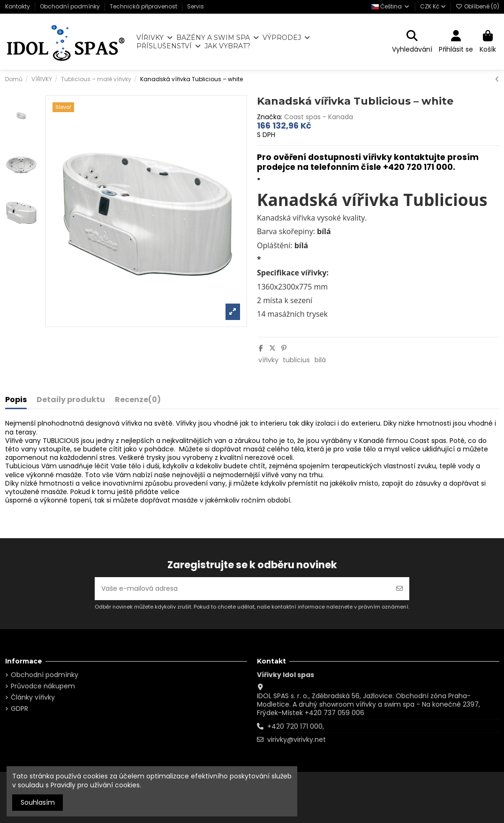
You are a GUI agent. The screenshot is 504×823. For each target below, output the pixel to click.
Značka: (270, 117)
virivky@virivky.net (297, 739)
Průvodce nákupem (43, 686)
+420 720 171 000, (296, 726)
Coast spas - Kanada (319, 117)
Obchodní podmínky (71, 6)
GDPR (19, 709)
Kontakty (18, 6)
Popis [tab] (16, 400)
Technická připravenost (144, 6)
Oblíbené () (478, 6)
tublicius (296, 360)
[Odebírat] (399, 589)
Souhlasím (38, 802)
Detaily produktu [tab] (71, 400)
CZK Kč (433, 6)
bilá (320, 360)
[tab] (138, 402)
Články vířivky (33, 697)
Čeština (391, 6)
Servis (196, 6)
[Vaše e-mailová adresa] (242, 589)
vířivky (268, 360)
